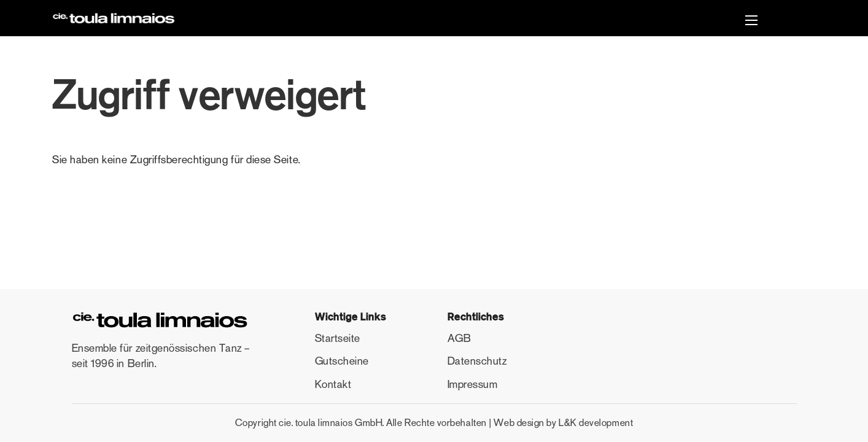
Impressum (473, 384)
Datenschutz (477, 361)
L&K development (596, 423)
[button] (751, 22)
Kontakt (333, 384)
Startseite (338, 338)
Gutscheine (342, 361)
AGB (459, 338)
